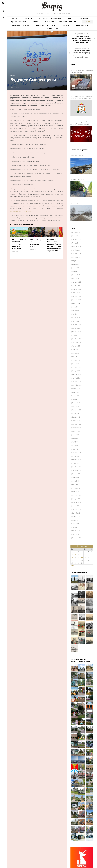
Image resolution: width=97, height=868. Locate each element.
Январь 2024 (76, 318)
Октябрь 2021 (76, 414)
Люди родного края (75, 19)
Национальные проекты (74, 25)
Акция (87, 19)
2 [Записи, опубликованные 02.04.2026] (82, 541)
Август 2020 (76, 464)
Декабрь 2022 (76, 364)
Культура (23, 19)
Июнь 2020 (76, 471)
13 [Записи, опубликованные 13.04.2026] (72, 547)
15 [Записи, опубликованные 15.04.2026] (79, 547)
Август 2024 (76, 293)
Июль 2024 (76, 297)
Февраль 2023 (76, 357)
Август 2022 (76, 378)
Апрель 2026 (76, 222)
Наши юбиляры (45, 31)
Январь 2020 (76, 488)
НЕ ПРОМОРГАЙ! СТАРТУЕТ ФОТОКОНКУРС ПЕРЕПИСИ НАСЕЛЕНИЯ (19, 248)
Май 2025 (75, 261)
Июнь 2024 (76, 300)
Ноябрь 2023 (76, 325)
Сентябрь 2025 (77, 247)
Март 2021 (75, 439)
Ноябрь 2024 (76, 282)
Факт (52, 19)
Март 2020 (75, 481)
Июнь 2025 (76, 257)
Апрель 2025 (76, 265)
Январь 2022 (76, 403)
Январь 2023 (76, 361)
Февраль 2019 (76, 527)
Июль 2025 (76, 254)
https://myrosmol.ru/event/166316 (23, 215)
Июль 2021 (76, 424)
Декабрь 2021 (76, 407)
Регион (14, 19)
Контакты (62, 19)
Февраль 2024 (76, 314)
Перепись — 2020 (59, 31)
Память (88, 25)
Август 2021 (76, 421)
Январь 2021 (76, 446)
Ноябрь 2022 (76, 368)
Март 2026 (75, 226)
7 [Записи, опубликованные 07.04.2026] (75, 544)
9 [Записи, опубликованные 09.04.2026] (82, 544)
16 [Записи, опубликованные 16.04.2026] (82, 547)
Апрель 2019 (76, 520)
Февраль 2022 (76, 400)
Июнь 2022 (76, 385)
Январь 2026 (76, 233)
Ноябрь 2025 (76, 240)
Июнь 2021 (76, 428)
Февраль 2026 (76, 229)
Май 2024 (75, 304)
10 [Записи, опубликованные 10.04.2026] (85, 544)
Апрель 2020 (76, 478)
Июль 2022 (76, 382)
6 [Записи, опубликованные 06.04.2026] (72, 544)
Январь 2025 (76, 275)
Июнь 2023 (76, 343)
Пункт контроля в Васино (78, 195)
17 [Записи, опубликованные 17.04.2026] (85, 547)
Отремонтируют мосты (78, 152)
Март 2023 (75, 353)
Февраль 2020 (76, 485)
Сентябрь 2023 (77, 332)
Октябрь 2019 (76, 499)
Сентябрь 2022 (77, 375)
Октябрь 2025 (76, 243)
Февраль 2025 (76, 272)
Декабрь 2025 (76, 236)
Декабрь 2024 (76, 279)
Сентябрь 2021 (77, 417)
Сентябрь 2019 (77, 503)
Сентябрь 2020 (77, 460)
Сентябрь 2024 (77, 289)
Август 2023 (76, 336)
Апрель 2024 (76, 307)
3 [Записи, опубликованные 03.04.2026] (85, 541)
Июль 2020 (76, 467)
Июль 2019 (76, 510)
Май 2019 (75, 517)
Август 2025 (76, 250)
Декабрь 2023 (76, 321)
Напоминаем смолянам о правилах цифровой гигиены (82, 75)
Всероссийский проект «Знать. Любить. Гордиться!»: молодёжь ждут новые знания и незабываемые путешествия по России (82, 122)
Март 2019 (75, 524)
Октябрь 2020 (76, 456)
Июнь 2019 (76, 513)
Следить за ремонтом (77, 174)
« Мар (72, 555)
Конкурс (43, 25)
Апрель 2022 (76, 392)
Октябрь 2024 (76, 286)
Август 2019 (76, 506)
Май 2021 (75, 432)
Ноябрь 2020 (76, 453)
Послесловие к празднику (38, 19)
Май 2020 (75, 474)
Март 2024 (75, 311)
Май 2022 (75, 389)
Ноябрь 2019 (76, 496)
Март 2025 (75, 268)
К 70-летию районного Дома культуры (23, 25)
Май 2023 (75, 346)
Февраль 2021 (76, 442)
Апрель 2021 (76, 435)
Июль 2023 (76, 339)
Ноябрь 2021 (76, 410)
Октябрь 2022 (76, 371)
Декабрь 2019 (76, 492)
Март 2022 (75, 396)
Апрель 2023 (76, 350)
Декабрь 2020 (76, 449)
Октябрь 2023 (76, 328)
